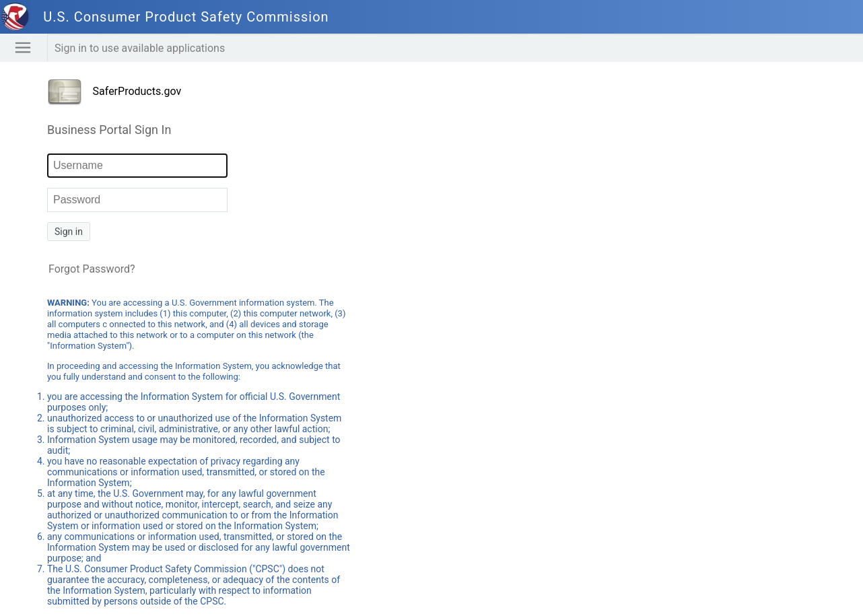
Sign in (69, 232)
